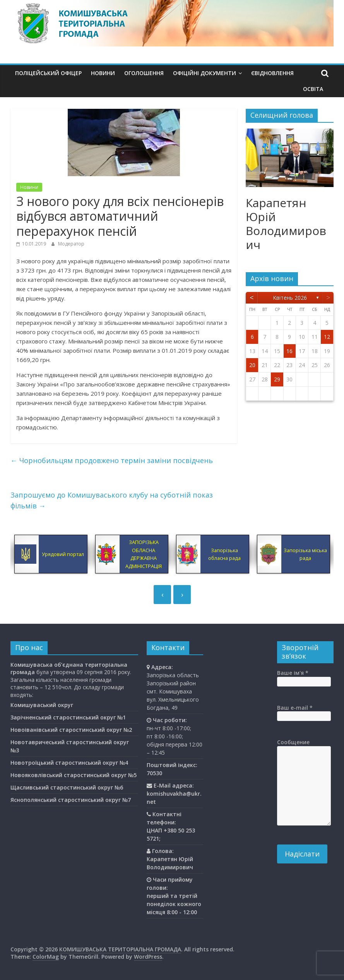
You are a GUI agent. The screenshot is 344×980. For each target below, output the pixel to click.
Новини (103, 73)
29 (277, 379)
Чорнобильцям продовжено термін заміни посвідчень (112, 460)
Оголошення (144, 73)
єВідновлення (272, 73)
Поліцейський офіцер (48, 73)
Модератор (71, 244)
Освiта (313, 89)
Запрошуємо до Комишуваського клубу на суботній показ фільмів (112, 500)
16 (289, 351)
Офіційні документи (205, 73)
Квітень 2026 (290, 298)
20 (252, 365)
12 (327, 337)
